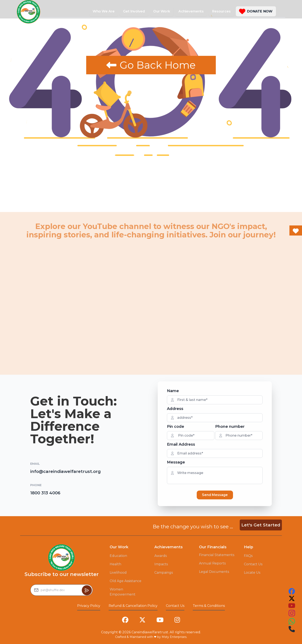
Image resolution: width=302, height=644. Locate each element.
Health (115, 564)
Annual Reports (212, 563)
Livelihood (118, 573)
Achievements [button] (191, 11)
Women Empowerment (123, 592)
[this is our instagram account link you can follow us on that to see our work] (292, 613)
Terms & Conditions (209, 606)
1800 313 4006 (45, 493)
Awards (161, 556)
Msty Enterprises (174, 637)
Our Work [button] (162, 11)
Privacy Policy (89, 606)
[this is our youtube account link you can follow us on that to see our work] (292, 606)
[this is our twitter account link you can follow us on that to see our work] (292, 598)
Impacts (161, 564)
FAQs (248, 556)
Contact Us (253, 564)
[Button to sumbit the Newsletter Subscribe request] (87, 590)
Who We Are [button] (104, 11)
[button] (256, 11)
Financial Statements (217, 555)
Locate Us (252, 573)
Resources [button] (221, 11)
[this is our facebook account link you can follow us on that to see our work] (292, 591)
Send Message (215, 495)
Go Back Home (151, 65)
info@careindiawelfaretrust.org (65, 471)
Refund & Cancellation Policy (133, 606)
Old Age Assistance (126, 581)
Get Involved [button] (134, 11)
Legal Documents (214, 572)
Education (118, 556)
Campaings (164, 573)
